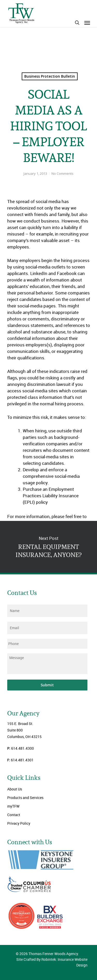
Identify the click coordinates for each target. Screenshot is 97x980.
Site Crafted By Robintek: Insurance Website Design (52, 962)
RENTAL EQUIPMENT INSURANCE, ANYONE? (48, 547)
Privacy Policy (19, 823)
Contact (14, 815)
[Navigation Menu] (87, 23)
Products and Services (25, 798)
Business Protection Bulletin (50, 76)
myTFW (13, 806)
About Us (15, 789)
